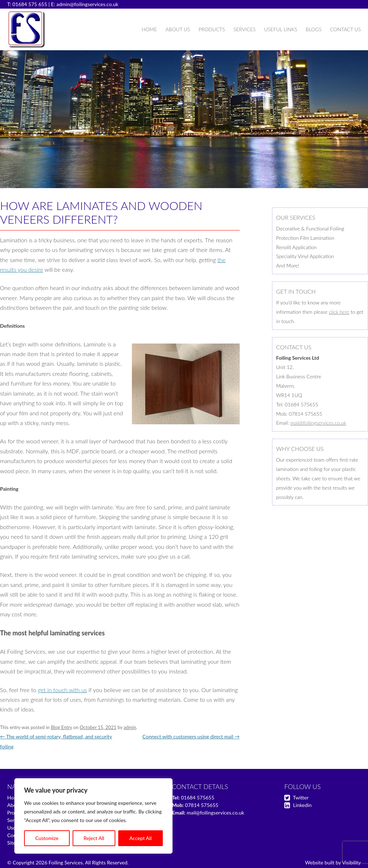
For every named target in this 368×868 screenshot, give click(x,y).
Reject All (94, 838)
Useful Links (281, 29)
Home (149, 29)
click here (339, 312)
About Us (178, 29)
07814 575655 (202, 805)
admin (130, 727)
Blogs (314, 29)
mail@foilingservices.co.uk (318, 423)
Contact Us (345, 29)
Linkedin (302, 805)
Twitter (301, 797)
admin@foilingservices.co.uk (87, 4)
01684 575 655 (30, 4)
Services (244, 29)
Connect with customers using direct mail (191, 736)
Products (211, 29)
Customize (47, 838)
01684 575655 (197, 797)
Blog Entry (61, 727)
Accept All (141, 838)
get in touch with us (62, 690)
